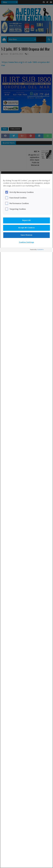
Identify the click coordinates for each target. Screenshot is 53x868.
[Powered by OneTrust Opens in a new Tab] (41, 250)
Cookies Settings (26, 242)
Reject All (27, 220)
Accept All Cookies (26, 228)
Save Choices (26, 235)
